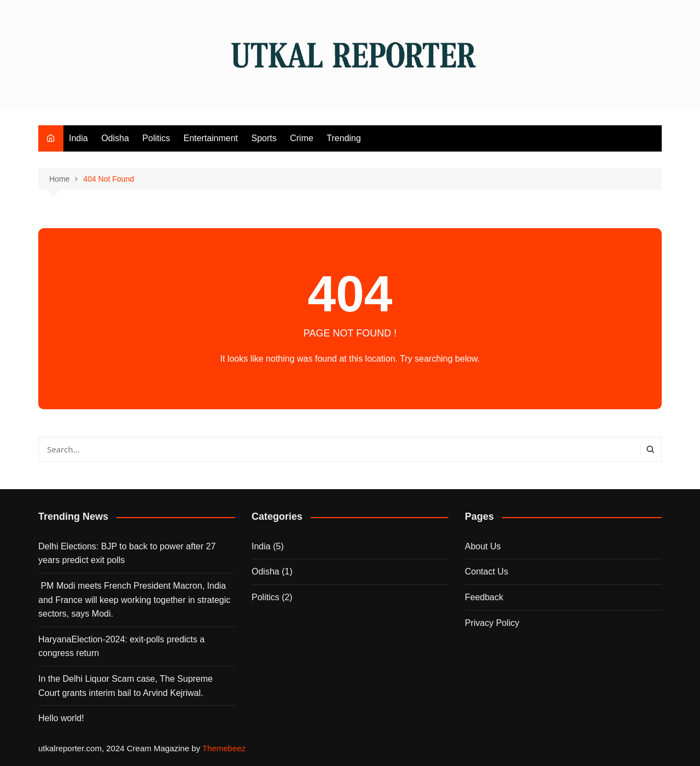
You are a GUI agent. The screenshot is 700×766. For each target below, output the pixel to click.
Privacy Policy (492, 623)
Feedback (484, 597)
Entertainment (211, 138)
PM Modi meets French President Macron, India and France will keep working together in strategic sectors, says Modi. (134, 600)
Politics (156, 138)
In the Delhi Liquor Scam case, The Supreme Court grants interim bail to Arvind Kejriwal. (126, 686)
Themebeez (224, 748)
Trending (344, 138)
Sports (264, 138)
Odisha (115, 138)
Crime (302, 138)
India (78, 138)
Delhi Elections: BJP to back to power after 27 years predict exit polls (127, 553)
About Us (483, 546)
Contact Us (486, 571)
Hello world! (61, 718)
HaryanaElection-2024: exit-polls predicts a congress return (121, 646)
